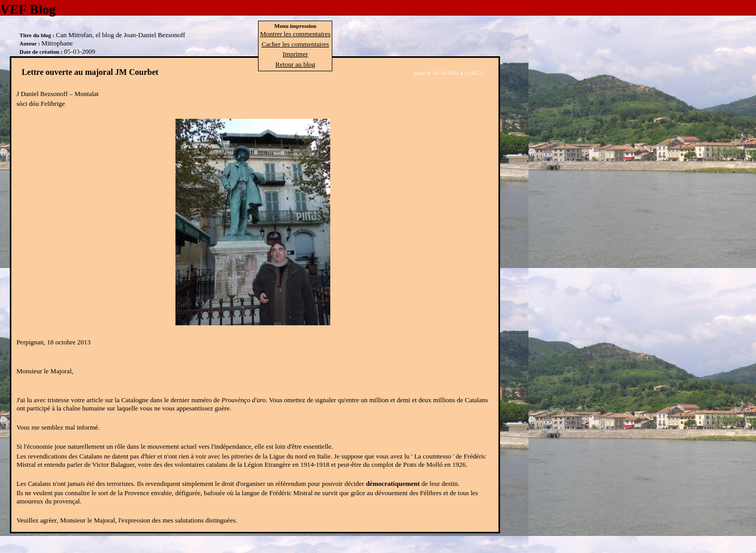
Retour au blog (295, 64)
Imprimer (295, 54)
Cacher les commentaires (295, 44)
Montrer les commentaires (295, 34)
